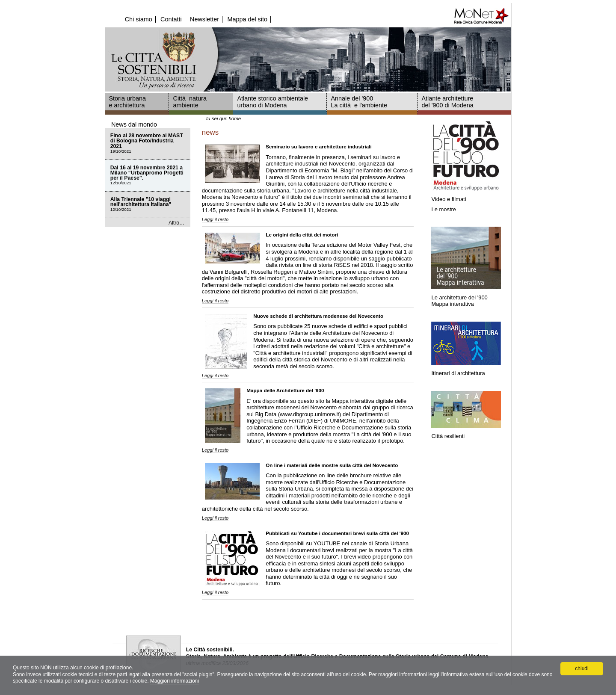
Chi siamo (139, 19)
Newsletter (204, 19)
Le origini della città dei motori (302, 235)
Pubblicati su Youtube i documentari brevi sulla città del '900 (337, 533)
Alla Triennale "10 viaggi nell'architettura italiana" (148, 205)
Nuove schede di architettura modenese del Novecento (318, 316)
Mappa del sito (247, 19)
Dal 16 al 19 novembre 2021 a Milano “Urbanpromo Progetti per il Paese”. (148, 176)
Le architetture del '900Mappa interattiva (459, 300)
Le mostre (444, 209)
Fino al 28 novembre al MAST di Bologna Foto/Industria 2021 (148, 143)
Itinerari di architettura (459, 373)
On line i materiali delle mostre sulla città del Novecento (332, 465)
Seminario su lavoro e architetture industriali (318, 146)
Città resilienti (448, 436)
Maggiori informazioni (175, 681)
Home (235, 118)
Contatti (171, 19)
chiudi (582, 668)
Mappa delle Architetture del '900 (285, 390)
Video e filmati (449, 199)
